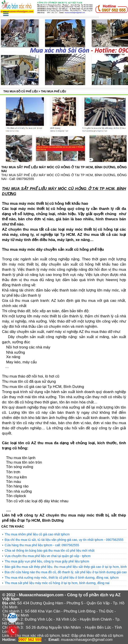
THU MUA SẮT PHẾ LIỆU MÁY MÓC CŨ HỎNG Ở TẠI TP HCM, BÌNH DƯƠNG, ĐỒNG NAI (57, 583)
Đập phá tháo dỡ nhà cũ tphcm (97, 636)
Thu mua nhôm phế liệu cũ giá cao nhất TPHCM (37, 534)
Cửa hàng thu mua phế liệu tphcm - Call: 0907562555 (42, 545)
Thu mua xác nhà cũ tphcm (37, 636)
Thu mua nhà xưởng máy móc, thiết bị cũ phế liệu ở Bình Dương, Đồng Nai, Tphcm (62, 578)
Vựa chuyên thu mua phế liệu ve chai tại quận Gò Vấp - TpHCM (48, 556)
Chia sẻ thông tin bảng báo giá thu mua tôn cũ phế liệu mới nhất (50, 551)
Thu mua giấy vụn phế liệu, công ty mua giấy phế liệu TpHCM (47, 561)
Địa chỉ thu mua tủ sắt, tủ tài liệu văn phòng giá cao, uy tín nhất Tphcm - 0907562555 (64, 540)
